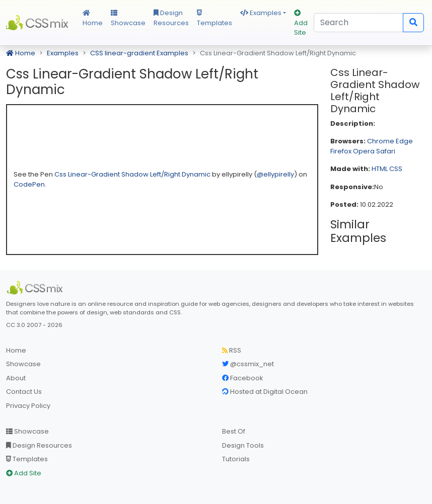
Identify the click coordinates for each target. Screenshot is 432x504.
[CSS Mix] (36, 288)
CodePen (29, 184)
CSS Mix (38, 23)
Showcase (128, 19)
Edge (404, 141)
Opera (364, 151)
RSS (232, 350)
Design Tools (243, 445)
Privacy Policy (28, 406)
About (16, 378)
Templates (214, 19)
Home (93, 19)
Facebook (243, 378)
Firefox (341, 151)
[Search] (358, 23)
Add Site (301, 23)
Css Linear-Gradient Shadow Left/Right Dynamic (133, 174)
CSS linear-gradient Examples (139, 53)
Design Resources (171, 18)
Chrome (381, 141)
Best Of (234, 431)
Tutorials (236, 459)
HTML (380, 169)
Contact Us (24, 392)
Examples (261, 13)
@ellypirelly (275, 174)
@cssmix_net (248, 364)
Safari (386, 151)
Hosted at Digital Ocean (265, 392)
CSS (396, 169)
